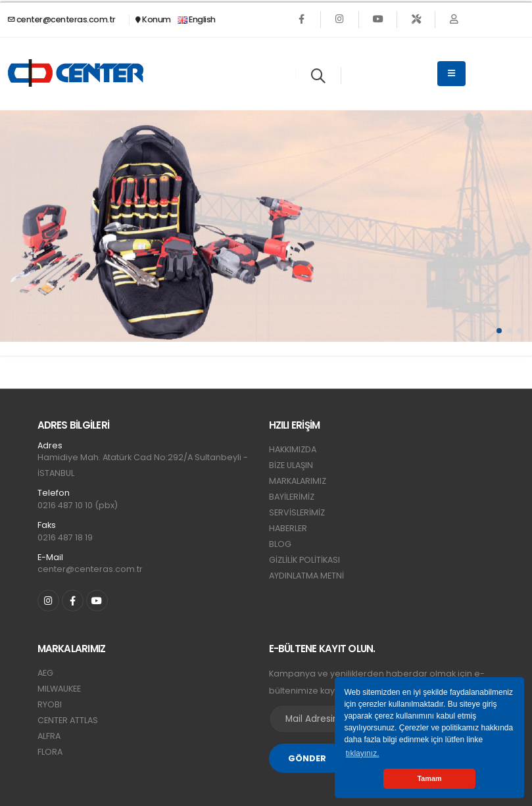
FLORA (50, 752)
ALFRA (49, 736)
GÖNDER (307, 758)
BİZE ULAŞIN (291, 465)
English (197, 19)
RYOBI (50, 704)
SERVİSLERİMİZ (297, 512)
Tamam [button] (429, 778)
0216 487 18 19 (65, 537)
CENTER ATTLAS (68, 720)
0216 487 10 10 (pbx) (78, 505)
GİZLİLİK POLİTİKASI (304, 560)
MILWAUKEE (59, 689)
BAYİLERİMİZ (292, 497)
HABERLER (288, 528)
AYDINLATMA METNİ (306, 576)
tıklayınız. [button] (363, 753)
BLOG (280, 544)
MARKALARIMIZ (298, 481)
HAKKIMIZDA (293, 449)
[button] (499, 331)
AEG (45, 673)
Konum (153, 19)
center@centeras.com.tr (62, 19)
